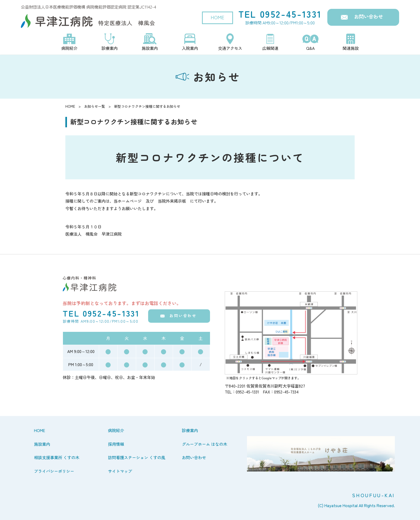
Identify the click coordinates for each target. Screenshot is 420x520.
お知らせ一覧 (95, 106)
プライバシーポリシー (54, 471)
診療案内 (190, 430)
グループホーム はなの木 (205, 444)
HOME (217, 17)
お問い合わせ (369, 16)
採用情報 (116, 444)
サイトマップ (120, 471)
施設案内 (42, 444)
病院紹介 (116, 430)
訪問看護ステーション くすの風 (137, 457)
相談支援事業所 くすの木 (57, 457)
